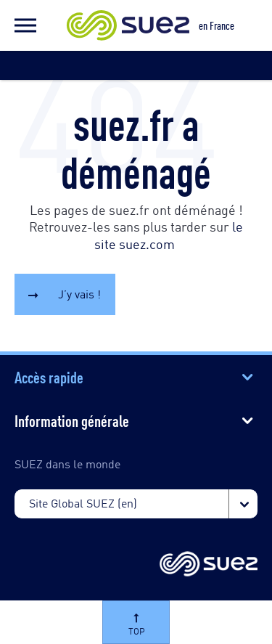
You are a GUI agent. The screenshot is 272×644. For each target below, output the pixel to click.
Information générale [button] (72, 420)
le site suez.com (169, 234)
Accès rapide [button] (49, 376)
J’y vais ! (79, 294)
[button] (25, 25)
